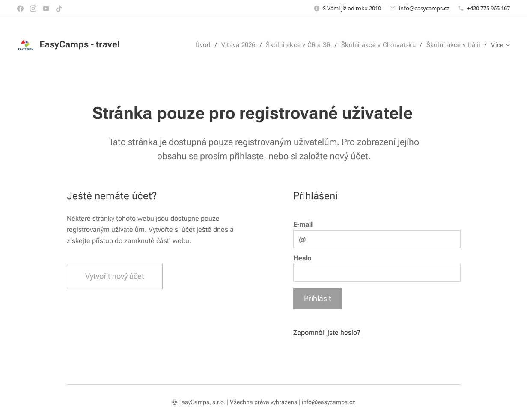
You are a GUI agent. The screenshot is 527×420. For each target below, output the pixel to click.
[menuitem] (158, 45)
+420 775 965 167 (488, 8)
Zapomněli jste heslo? (326, 333)
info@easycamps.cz (424, 8)
